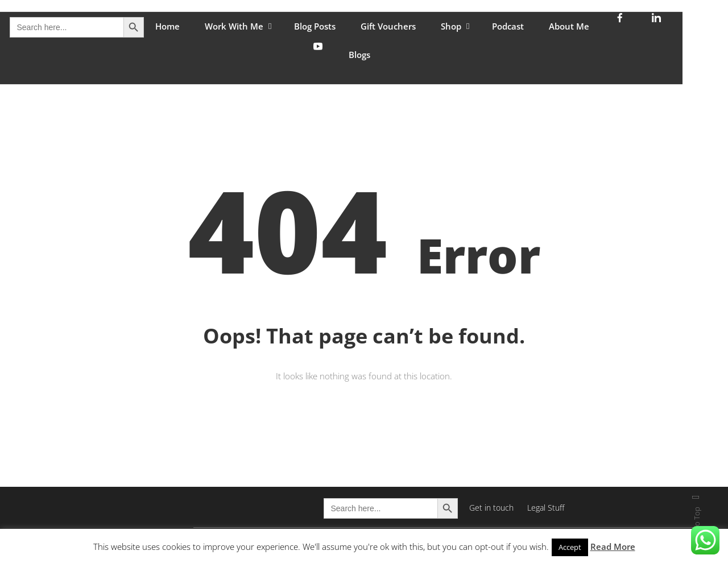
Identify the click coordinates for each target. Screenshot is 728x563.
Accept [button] (570, 547)
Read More (613, 547)
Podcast (508, 26)
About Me (569, 26)
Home (167, 26)
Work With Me (234, 26)
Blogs (359, 55)
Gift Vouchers (388, 26)
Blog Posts (315, 26)
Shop (451, 26)
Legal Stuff (546, 508)
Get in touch (491, 508)
